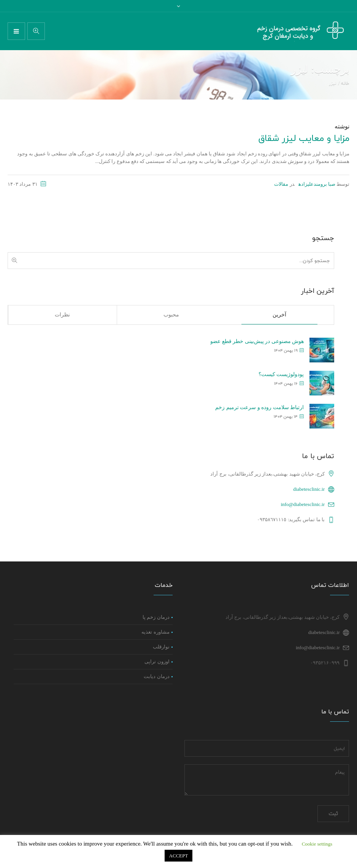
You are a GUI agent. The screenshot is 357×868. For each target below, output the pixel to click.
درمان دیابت (156, 676)
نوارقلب (161, 647)
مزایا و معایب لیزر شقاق (304, 138)
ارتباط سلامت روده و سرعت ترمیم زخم (259, 407)
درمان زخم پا (156, 617)
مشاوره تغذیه (155, 632)
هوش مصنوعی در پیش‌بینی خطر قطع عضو (257, 341)
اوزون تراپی (157, 662)
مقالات (281, 184)
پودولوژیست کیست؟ (281, 374)
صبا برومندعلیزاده (317, 184)
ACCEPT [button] (179, 856)
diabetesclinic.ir (309, 489)
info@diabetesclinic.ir (303, 504)
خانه (345, 83)
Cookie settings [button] (317, 844)
